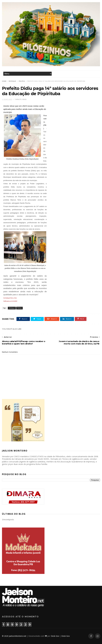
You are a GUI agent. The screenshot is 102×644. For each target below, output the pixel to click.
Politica (22, 81)
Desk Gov (55, 636)
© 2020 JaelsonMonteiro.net (14, 636)
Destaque (12, 81)
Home (4, 81)
